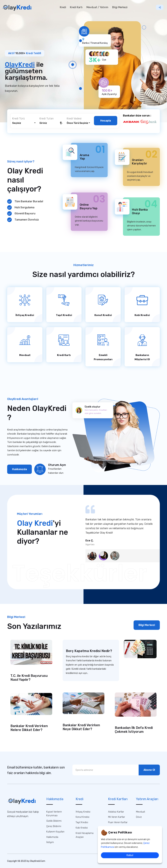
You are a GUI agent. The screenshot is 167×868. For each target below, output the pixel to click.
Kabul (130, 855)
